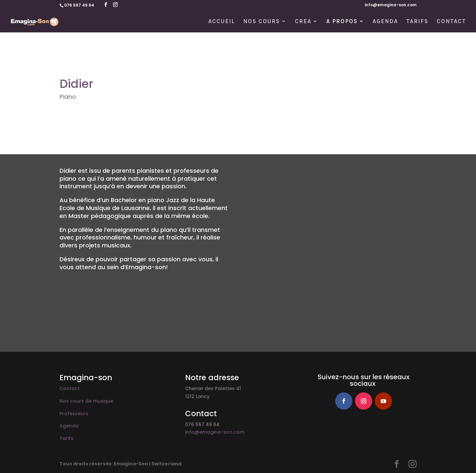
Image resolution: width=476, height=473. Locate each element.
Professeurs (74, 414)
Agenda (69, 426)
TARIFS (417, 22)
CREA (303, 22)
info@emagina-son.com (391, 5)
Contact (70, 388)
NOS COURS (262, 22)
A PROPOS (342, 22)
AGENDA (385, 22)
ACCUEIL (222, 22)
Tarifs (66, 438)
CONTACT (451, 22)
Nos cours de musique (86, 401)
